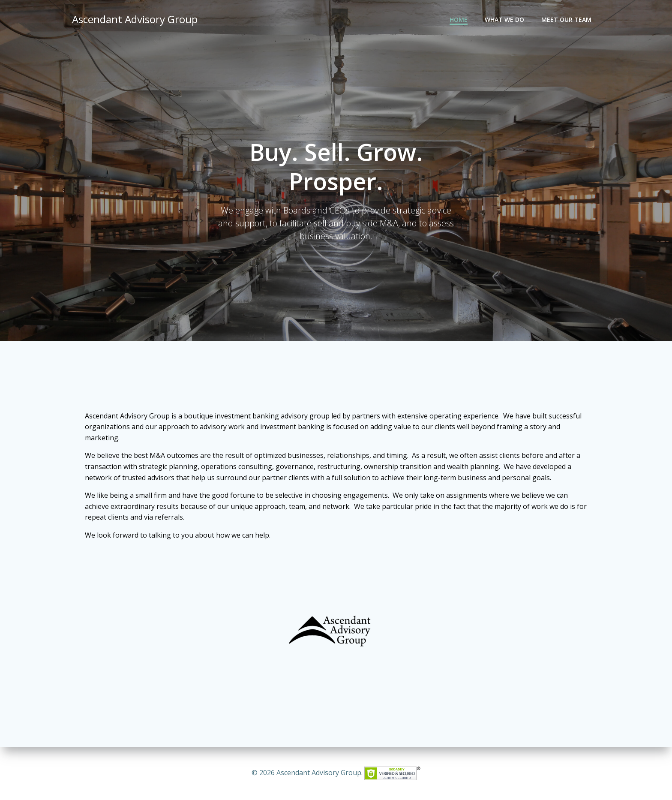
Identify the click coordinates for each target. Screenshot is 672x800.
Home (459, 20)
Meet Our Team (566, 20)
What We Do (504, 20)
